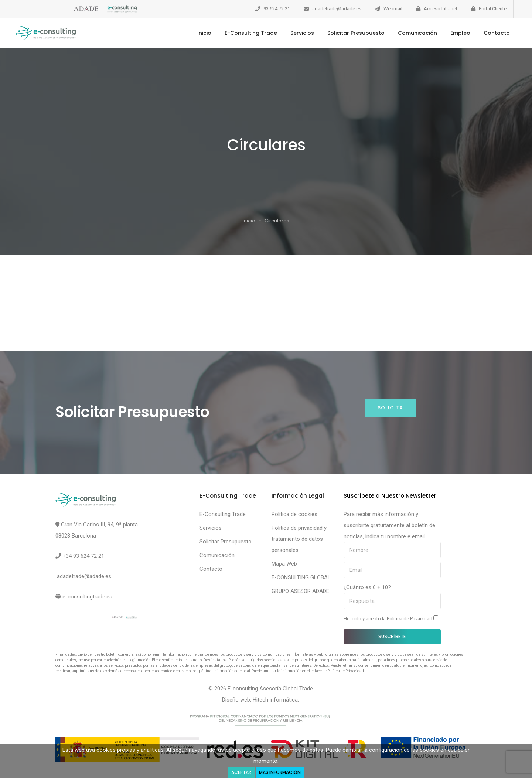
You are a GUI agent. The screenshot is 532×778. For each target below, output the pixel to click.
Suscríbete (392, 637)
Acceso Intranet (441, 9)
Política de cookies (294, 514)
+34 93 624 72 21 (83, 556)
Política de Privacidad (410, 619)
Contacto (494, 33)
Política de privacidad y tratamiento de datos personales (299, 539)
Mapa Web (284, 564)
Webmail (393, 9)
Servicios (299, 33)
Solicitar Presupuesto (353, 33)
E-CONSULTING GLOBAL (301, 577)
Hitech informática (275, 700)
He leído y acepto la (391, 618)
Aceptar (240, 772)
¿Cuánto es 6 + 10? (367, 587)
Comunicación (415, 33)
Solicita (390, 408)
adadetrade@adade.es (337, 9)
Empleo (457, 33)
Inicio (201, 33)
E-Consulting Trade (248, 33)
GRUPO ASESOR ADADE (300, 591)
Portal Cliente (493, 9)
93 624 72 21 (277, 9)
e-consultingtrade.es (87, 597)
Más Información (281, 772)
